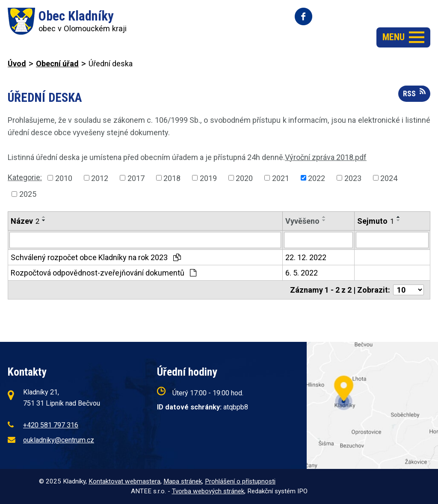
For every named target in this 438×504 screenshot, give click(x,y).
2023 (353, 178)
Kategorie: (25, 177)
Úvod (17, 64)
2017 (136, 178)
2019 (208, 178)
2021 (281, 178)
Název (25, 221)
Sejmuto (376, 221)
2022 (317, 178)
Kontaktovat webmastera (124, 481)
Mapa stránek (183, 481)
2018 (172, 178)
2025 (28, 194)
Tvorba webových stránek (208, 491)
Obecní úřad (57, 64)
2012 (100, 178)
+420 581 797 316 (51, 425)
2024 (389, 178)
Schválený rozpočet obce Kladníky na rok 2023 (96, 257)
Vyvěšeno (302, 221)
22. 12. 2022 (306, 257)
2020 (244, 178)
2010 (64, 178)
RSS (414, 93)
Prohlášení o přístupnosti (240, 481)
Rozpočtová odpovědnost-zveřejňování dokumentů (104, 273)
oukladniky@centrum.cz (59, 440)
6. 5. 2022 (302, 273)
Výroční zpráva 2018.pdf (326, 157)
